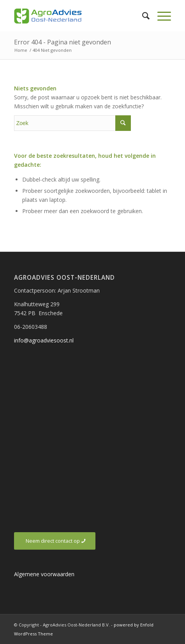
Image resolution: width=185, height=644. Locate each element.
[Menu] (160, 16)
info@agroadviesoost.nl (44, 340)
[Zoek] (142, 16)
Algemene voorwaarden (44, 574)
